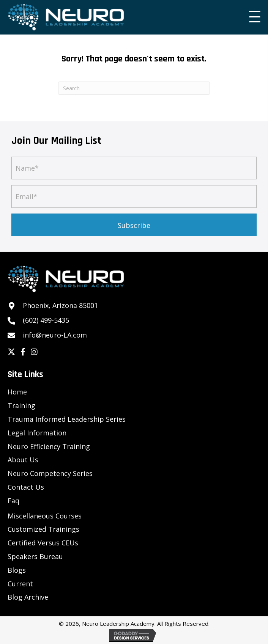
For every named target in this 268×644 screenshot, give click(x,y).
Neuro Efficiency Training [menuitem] (49, 446)
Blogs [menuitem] (17, 570)
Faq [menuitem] (13, 501)
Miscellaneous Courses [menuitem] (45, 516)
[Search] (134, 88)
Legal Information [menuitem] (37, 433)
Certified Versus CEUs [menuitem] (43, 543)
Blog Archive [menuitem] (28, 597)
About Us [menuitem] (23, 460)
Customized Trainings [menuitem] (43, 529)
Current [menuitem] (20, 584)
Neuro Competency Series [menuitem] (50, 473)
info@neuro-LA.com (55, 335)
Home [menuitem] (17, 392)
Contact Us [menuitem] (26, 487)
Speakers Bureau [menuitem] (35, 556)
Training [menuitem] (21, 405)
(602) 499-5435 (46, 320)
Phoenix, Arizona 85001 (60, 305)
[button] (253, 17)
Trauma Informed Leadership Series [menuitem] (67, 419)
